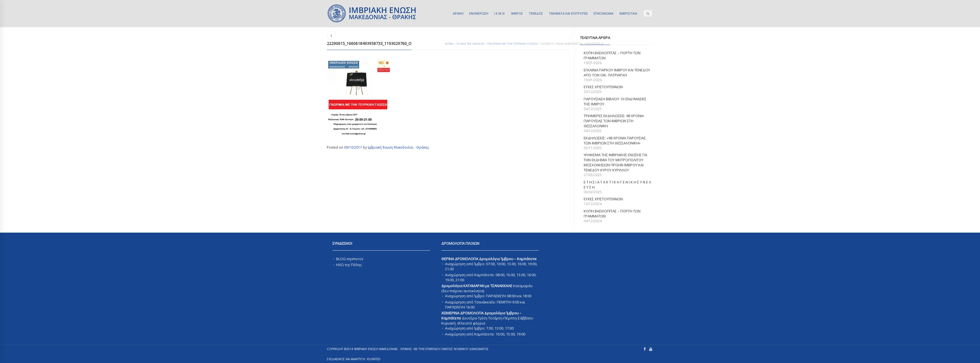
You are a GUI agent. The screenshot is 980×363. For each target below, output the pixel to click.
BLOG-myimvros (350, 259)
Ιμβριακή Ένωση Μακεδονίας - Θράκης (398, 147)
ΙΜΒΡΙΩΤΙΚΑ (628, 13)
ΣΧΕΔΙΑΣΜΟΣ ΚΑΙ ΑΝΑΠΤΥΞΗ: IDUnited (354, 359)
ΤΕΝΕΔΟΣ (536, 13)
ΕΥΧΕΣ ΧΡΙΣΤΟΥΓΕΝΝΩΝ (603, 87)
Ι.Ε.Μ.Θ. (500, 13)
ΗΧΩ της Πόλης (349, 265)
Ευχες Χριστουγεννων (603, 199)
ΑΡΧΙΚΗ (458, 13)
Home (449, 44)
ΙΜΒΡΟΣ (517, 13)
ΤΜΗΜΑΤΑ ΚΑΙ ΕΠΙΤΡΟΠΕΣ (568, 13)
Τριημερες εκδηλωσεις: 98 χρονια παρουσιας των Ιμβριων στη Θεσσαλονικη (614, 121)
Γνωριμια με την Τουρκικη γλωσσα (513, 44)
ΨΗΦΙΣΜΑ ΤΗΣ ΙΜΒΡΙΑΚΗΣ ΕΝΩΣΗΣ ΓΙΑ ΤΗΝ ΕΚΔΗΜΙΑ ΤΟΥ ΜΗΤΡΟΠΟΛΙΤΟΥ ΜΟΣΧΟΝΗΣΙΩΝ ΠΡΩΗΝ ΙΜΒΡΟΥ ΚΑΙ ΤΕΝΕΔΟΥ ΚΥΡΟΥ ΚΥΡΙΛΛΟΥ (615, 162)
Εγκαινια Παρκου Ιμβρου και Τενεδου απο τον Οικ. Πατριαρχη (617, 72)
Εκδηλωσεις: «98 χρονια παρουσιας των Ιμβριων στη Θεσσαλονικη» (615, 140)
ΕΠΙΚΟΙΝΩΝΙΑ (603, 13)
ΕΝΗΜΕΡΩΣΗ (479, 13)
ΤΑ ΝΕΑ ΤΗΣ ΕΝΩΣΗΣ (470, 44)
